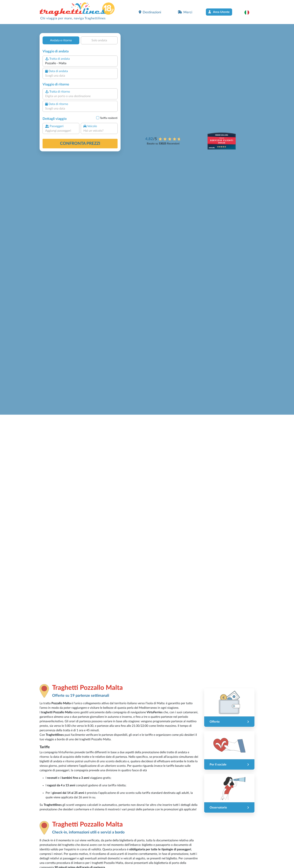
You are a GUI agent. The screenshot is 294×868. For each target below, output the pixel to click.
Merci (185, 12)
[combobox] (80, 63)
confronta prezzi (80, 143)
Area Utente (219, 12)
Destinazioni (150, 12)
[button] (249, 12)
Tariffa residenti (109, 118)
